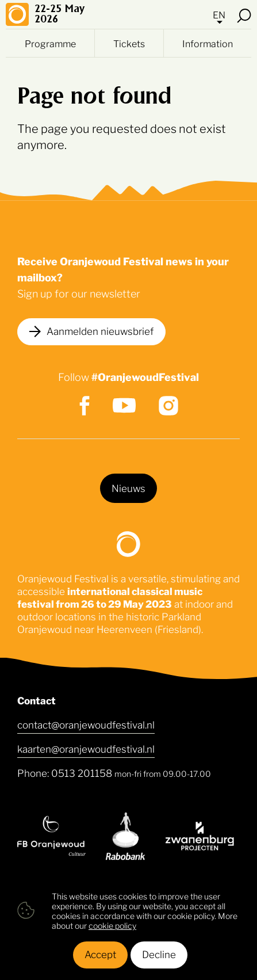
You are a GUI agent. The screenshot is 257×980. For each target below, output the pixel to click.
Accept (100, 954)
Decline (159, 954)
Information (208, 43)
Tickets (129, 43)
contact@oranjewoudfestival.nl (86, 724)
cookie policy (112, 925)
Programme (50, 43)
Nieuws (128, 487)
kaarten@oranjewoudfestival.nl (86, 748)
